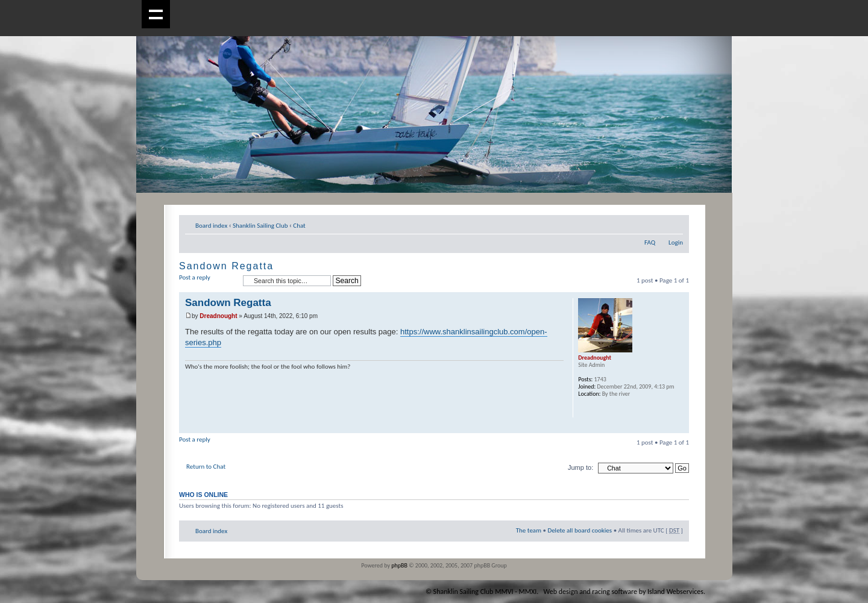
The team (529, 530)
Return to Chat (206, 467)
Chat (299, 226)
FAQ (650, 242)
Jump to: (580, 467)
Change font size (674, 223)
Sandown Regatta (226, 266)
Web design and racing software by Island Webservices (624, 592)
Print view (656, 223)
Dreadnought (218, 316)
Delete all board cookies (580, 530)
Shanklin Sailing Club (260, 226)
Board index (211, 226)
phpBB (399, 565)
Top (680, 427)
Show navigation (156, 14)
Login (676, 242)
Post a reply (208, 281)
